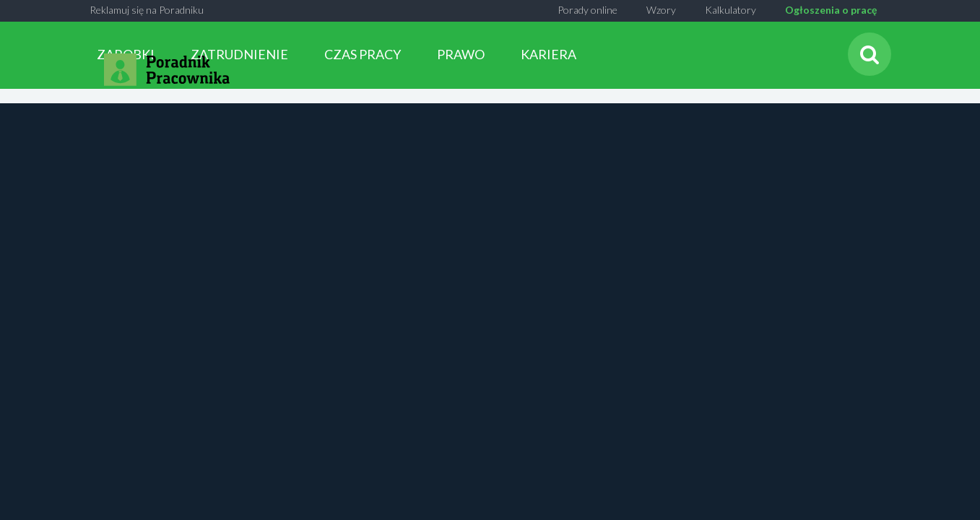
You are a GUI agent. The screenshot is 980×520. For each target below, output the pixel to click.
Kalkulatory (730, 10)
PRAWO (461, 54)
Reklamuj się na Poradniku (147, 10)
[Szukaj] (870, 54)
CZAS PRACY (363, 54)
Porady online (587, 10)
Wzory (661, 10)
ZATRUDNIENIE (239, 54)
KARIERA (548, 54)
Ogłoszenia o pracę (831, 10)
